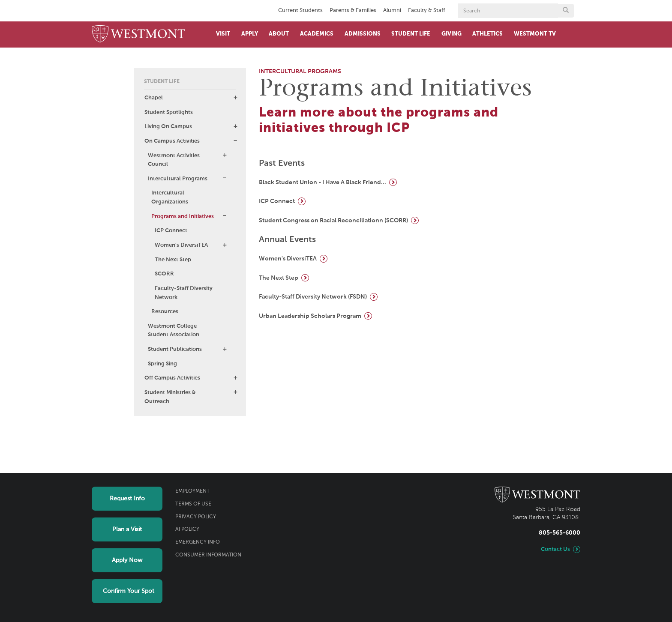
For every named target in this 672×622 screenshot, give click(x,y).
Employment (192, 491)
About (279, 34)
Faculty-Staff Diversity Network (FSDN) (313, 297)
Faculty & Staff (427, 10)
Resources (165, 312)
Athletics (487, 34)
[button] (235, 98)
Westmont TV (535, 34)
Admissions (363, 34)
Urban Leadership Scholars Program (310, 316)
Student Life (411, 34)
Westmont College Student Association (174, 331)
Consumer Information (208, 555)
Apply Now (127, 560)
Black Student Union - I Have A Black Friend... (322, 182)
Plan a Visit (127, 529)
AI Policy (187, 529)
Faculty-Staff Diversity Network (184, 293)
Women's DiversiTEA (181, 245)
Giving (451, 34)
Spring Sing (162, 364)
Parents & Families (353, 10)
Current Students (300, 10)
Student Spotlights (169, 112)
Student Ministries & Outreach (170, 397)
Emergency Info (198, 542)
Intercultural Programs (178, 179)
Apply (250, 34)
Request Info (127, 499)
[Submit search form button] (566, 11)
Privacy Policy (196, 517)
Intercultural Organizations (170, 197)
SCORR (164, 274)
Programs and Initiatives (183, 217)
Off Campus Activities (172, 378)
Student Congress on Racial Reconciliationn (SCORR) (333, 221)
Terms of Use (193, 504)
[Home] (138, 34)
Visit (223, 34)
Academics (317, 34)
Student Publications (175, 349)
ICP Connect (171, 231)
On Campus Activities (172, 141)
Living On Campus (168, 127)
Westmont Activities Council (174, 160)
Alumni (392, 10)
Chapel (154, 98)
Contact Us (555, 549)
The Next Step (173, 260)
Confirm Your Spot (129, 591)
